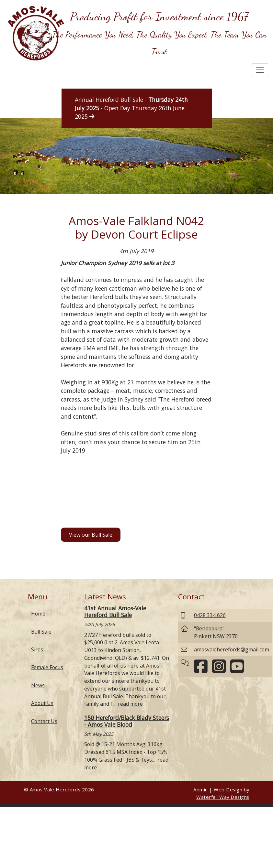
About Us (42, 703)
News (38, 685)
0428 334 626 (210, 615)
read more (130, 704)
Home (38, 614)
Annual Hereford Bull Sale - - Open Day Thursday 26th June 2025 (131, 108)
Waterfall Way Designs (223, 797)
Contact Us (44, 721)
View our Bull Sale (91, 535)
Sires (37, 649)
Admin (201, 789)
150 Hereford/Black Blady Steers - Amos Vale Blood (127, 721)
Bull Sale (41, 632)
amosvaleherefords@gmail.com (232, 649)
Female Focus (47, 667)
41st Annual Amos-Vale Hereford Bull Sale (115, 611)
